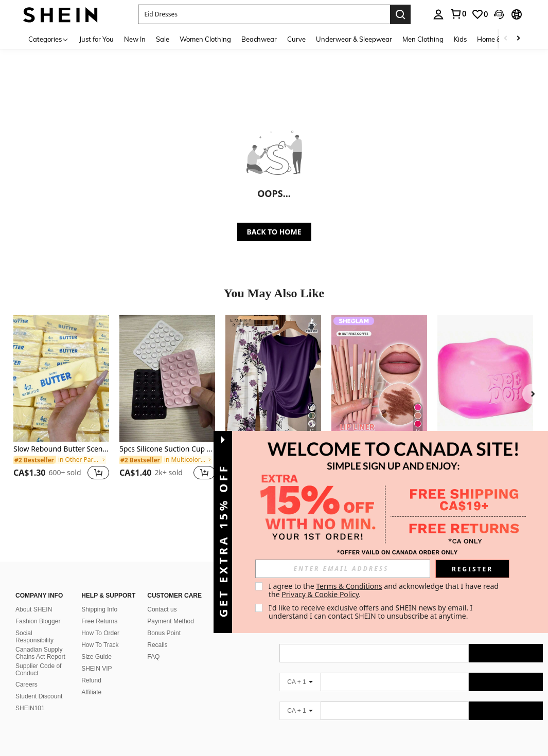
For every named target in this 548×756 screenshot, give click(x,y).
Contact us (162, 597)
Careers (26, 672)
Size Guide (96, 644)
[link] (458, 14)
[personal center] (438, 14)
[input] (343, 569)
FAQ (153, 644)
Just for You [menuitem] (96, 39)
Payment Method (171, 609)
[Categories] (49, 39)
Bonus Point (164, 621)
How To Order (100, 621)
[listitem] (61, 403)
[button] (264, 14)
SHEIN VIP (96, 656)
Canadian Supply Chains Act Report (40, 641)
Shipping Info (99, 597)
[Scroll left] (506, 39)
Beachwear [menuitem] (259, 39)
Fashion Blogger (38, 609)
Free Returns (99, 609)
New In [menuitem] (135, 39)
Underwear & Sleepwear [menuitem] (354, 39)
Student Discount (39, 684)
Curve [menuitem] (296, 39)
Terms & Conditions (349, 586)
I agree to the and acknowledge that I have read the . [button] (385, 590)
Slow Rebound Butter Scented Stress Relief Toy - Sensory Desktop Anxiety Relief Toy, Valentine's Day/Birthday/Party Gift (61, 449)
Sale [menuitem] (163, 39)
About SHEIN (34, 597)
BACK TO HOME (274, 232)
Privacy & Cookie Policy (320, 594)
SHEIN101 (30, 696)
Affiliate (91, 680)
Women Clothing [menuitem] (205, 39)
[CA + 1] (300, 670)
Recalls (157, 633)
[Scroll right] (518, 39)
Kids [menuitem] (460, 39)
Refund (91, 668)
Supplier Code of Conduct (38, 657)
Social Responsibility (34, 624)
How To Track (100, 633)
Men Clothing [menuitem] (423, 39)
